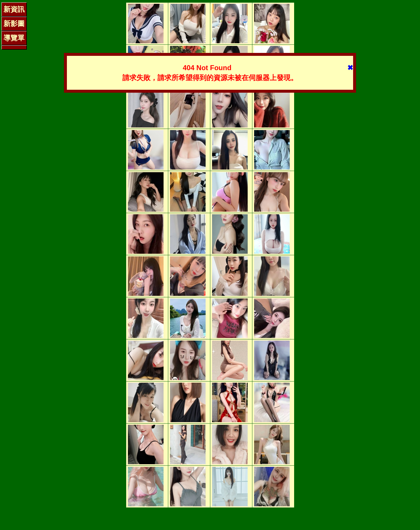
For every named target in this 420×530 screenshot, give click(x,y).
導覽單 (14, 38)
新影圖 (14, 24)
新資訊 (14, 9)
